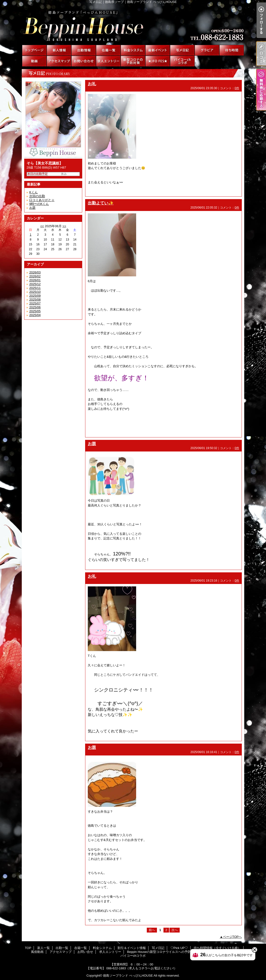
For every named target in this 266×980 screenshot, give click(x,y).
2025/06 (35, 307)
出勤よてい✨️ (101, 203)
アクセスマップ (59, 61)
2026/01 (35, 280)
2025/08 (35, 299)
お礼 (92, 84)
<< (42, 226)
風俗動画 (34, 61)
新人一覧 (59, 50)
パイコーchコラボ (182, 61)
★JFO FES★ (158, 61)
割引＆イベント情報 (158, 50)
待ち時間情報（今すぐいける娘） (232, 50)
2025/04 (35, 315)
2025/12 (35, 284)
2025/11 (35, 288)
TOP (34, 50)
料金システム (133, 50)
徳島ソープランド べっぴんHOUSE (128, 976)
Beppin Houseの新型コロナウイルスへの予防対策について (133, 61)
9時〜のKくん (39, 204)
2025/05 (35, 311)
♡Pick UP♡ (207, 50)
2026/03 (35, 272)
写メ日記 (182, 50)
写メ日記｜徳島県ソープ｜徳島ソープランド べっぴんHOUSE (133, 24)
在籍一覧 (108, 50)
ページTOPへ (233, 937)
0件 (237, 88)
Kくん (33, 192)
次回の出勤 (37, 196)
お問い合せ (84, 61)
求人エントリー (108, 61)
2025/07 (35, 303)
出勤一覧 (84, 50)
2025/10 (35, 292)
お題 (32, 208)
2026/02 (35, 276)
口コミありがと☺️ (42, 200)
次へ (175, 930)
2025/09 (35, 296)
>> (64, 226)
